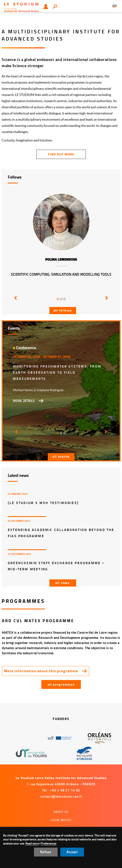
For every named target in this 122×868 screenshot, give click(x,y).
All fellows (63, 310)
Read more (32, 843)
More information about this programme (41, 671)
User (46, 7)
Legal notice (61, 820)
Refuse (46, 852)
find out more (61, 154)
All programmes (61, 684)
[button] (16, 301)
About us (61, 812)
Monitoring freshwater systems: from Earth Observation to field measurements (57, 372)
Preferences (49, 843)
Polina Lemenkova (61, 260)
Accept (72, 852)
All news (63, 583)
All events (61, 456)
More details (24, 401)
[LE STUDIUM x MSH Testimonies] (43, 503)
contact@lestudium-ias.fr (61, 796)
